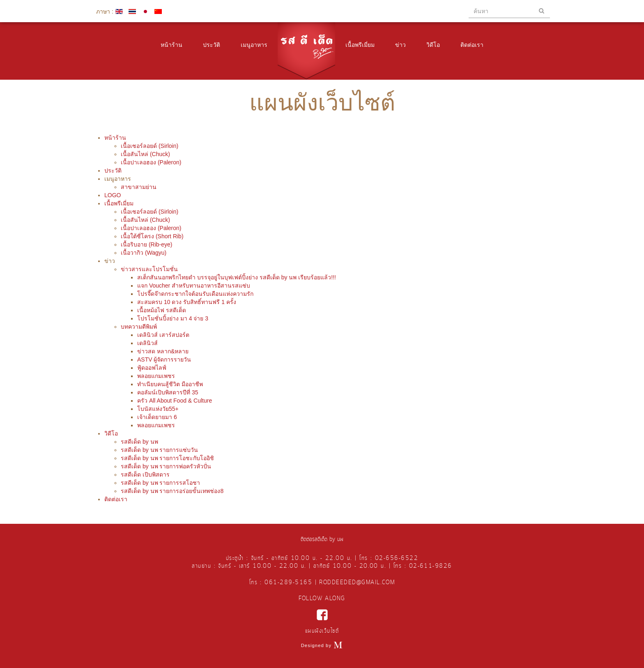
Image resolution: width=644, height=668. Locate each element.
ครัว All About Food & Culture (175, 401)
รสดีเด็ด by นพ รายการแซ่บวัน (159, 450)
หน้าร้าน (171, 45)
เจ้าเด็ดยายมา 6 (157, 417)
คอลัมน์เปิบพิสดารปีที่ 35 (168, 392)
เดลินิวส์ (147, 343)
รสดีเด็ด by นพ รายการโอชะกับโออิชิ (167, 458)
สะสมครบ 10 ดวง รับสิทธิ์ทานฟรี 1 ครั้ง (187, 302)
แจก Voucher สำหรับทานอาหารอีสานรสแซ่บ (194, 286)
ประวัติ (212, 45)
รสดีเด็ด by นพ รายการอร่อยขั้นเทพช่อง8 (172, 491)
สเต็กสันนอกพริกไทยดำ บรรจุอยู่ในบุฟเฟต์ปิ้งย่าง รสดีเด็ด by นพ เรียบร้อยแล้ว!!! (237, 277)
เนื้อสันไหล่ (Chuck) (145, 154)
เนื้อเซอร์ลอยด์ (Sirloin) (149, 146)
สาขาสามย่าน (139, 187)
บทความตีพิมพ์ (139, 327)
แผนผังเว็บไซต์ (322, 631)
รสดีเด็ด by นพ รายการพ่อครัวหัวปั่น (166, 466)
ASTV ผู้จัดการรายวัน (164, 359)
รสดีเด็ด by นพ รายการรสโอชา (160, 483)
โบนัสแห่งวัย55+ (158, 409)
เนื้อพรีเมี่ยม (360, 45)
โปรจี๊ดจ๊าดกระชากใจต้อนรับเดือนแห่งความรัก (195, 294)
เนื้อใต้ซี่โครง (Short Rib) (152, 236)
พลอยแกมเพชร (156, 376)
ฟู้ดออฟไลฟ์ (152, 368)
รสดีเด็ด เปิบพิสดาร (145, 475)
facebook (322, 615)
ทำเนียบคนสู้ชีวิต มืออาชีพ (170, 384)
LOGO (113, 195)
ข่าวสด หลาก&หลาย (163, 351)
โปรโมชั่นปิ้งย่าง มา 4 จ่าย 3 (173, 318)
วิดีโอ (433, 45)
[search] (509, 11)
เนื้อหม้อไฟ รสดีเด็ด (162, 310)
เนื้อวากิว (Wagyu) (144, 253)
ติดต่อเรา (472, 45)
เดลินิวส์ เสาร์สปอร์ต (163, 335)
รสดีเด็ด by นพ (139, 442)
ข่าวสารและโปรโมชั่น (149, 269)
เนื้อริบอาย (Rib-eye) (146, 244)
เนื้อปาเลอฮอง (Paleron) (151, 162)
